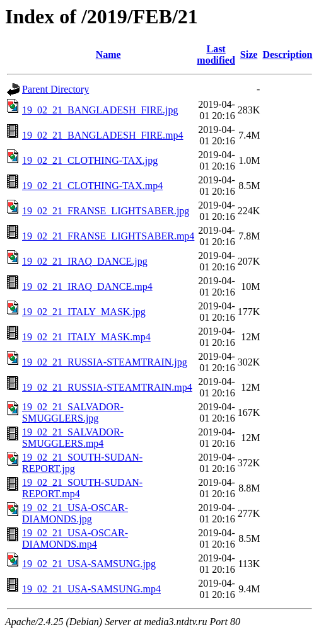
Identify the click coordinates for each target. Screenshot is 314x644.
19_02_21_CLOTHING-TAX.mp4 (92, 186)
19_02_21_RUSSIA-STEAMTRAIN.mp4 (107, 387)
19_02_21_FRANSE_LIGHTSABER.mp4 (108, 236)
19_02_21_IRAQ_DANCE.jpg (85, 261)
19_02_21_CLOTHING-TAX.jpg (90, 160)
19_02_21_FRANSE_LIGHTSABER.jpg (106, 211)
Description (287, 55)
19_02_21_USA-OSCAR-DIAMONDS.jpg (75, 513)
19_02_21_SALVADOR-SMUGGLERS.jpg (73, 412)
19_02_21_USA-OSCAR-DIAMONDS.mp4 (75, 538)
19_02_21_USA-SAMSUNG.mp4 (91, 589)
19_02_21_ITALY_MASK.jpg (84, 312)
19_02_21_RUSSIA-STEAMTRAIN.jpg (105, 362)
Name (108, 55)
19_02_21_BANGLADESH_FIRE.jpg (100, 110)
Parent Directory (55, 89)
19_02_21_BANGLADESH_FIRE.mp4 (103, 135)
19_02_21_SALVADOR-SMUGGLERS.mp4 (73, 438)
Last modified (216, 55)
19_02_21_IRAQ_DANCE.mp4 (87, 286)
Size (249, 55)
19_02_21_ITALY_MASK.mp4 (86, 337)
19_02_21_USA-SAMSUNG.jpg (89, 564)
